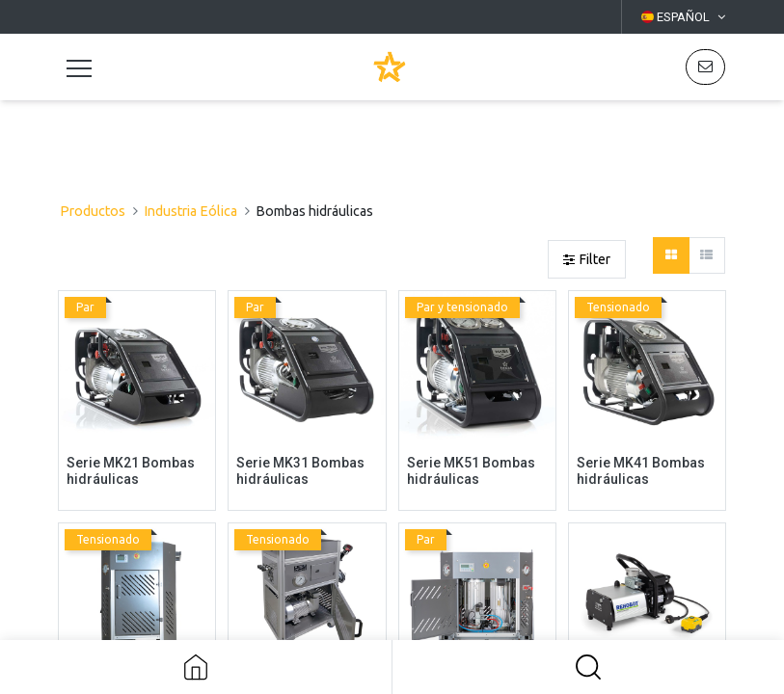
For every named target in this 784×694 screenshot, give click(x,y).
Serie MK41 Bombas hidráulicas (641, 471)
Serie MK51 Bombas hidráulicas (471, 471)
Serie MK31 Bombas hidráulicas (300, 471)
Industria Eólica (190, 211)
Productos (93, 211)
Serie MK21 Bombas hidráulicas (131, 471)
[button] (588, 667)
